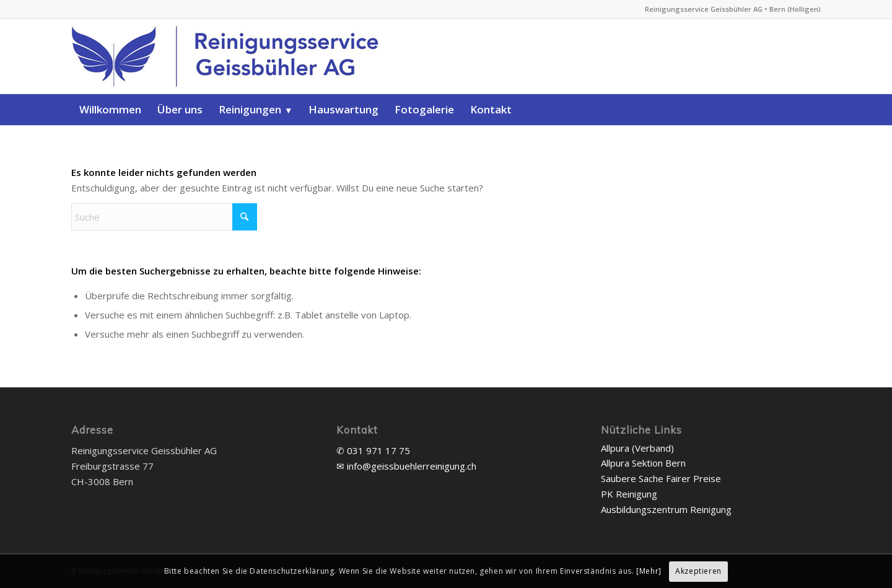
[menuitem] (110, 110)
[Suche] (164, 217)
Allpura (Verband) (637, 448)
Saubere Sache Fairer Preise (661, 478)
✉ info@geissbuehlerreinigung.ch (406, 466)
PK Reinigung (629, 494)
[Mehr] (649, 571)
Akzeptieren (698, 571)
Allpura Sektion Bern (643, 463)
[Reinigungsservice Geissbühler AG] (245, 56)
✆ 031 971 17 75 (373, 450)
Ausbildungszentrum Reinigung (666, 509)
